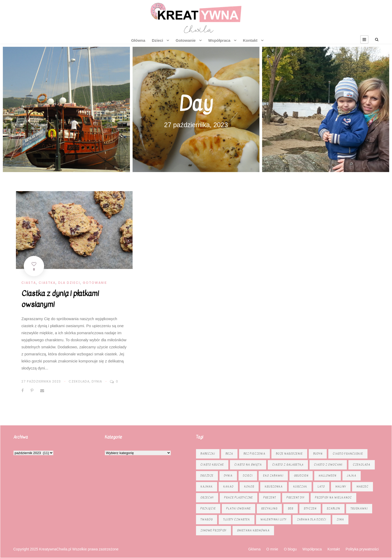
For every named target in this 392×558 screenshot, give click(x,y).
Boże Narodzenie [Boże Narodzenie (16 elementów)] (289, 454)
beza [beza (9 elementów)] (229, 454)
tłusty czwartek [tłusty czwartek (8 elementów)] (237, 519)
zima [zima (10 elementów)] (340, 519)
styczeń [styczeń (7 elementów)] (310, 509)
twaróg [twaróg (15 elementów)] (207, 519)
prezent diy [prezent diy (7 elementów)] (296, 498)
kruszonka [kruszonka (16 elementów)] (274, 487)
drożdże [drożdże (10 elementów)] (207, 476)
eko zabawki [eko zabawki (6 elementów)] (273, 476)
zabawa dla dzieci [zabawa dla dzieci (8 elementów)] (312, 519)
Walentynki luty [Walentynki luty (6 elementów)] (274, 519)
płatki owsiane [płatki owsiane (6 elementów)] (239, 509)
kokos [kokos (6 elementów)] (249, 487)
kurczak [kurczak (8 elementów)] (300, 487)
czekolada (79, 381)
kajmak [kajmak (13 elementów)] (207, 487)
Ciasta (29, 283)
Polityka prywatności (362, 549)
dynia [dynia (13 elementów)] (228, 476)
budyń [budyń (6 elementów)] (318, 454)
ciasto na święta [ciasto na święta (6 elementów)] (248, 465)
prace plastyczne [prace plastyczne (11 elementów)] (239, 498)
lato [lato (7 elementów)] (321, 487)
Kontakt (250, 40)
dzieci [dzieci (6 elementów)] (248, 476)
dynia (97, 381)
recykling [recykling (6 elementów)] (269, 509)
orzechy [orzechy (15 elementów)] (207, 498)
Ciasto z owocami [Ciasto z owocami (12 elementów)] (328, 465)
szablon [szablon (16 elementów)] (333, 509)
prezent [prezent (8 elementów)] (270, 498)
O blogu (290, 549)
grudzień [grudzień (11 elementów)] (301, 476)
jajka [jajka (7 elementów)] (352, 476)
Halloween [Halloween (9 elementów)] (328, 476)
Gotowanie (186, 40)
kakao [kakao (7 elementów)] (228, 487)
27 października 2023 (41, 381)
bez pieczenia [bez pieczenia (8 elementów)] (254, 454)
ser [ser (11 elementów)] (291, 509)
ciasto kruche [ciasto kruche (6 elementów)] (212, 465)
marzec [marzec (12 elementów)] (363, 487)
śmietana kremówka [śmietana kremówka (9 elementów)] (253, 530)
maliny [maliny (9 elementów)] (341, 487)
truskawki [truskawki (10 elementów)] (359, 509)
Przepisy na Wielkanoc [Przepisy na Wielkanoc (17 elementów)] (333, 498)
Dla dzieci (69, 283)
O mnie (272, 549)
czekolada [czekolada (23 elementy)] (362, 465)
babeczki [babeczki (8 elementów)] (208, 454)
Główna (138, 40)
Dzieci (158, 40)
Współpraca (219, 40)
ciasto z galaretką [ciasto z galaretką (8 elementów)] (288, 465)
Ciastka (47, 283)
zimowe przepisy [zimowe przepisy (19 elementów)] (213, 530)
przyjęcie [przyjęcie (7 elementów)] (208, 509)
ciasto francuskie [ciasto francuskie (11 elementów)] (348, 454)
